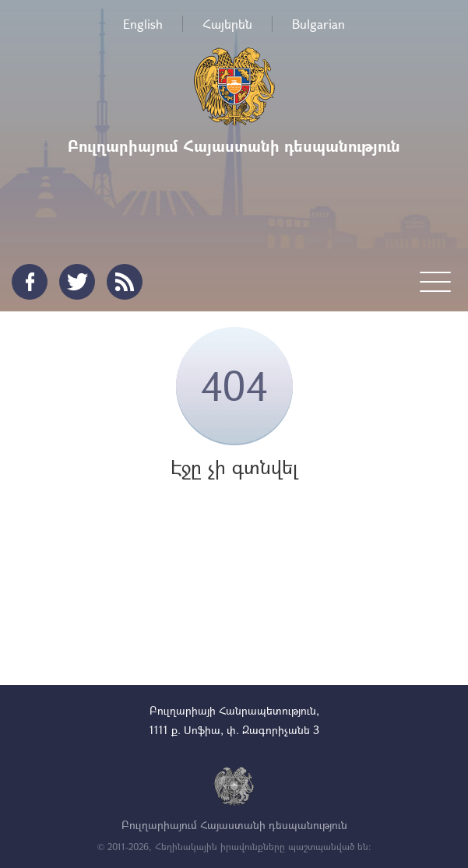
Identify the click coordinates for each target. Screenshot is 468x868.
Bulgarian (318, 24)
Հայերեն (227, 24)
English (143, 24)
